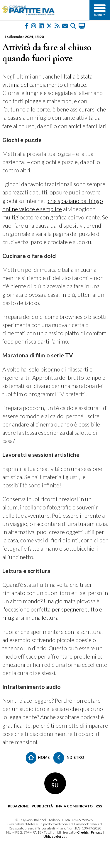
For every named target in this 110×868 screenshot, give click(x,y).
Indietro (69, 758)
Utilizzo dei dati (55, 836)
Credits (83, 832)
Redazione (18, 806)
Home (38, 758)
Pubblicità (42, 806)
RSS (99, 806)
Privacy (97, 832)
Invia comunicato (74, 806)
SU (55, 783)
